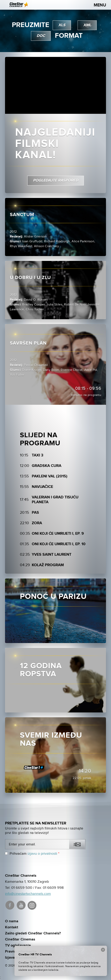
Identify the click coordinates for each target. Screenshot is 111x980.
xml (87, 25)
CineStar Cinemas (20, 939)
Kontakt (12, 927)
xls (62, 25)
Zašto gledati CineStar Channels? (33, 933)
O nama (12, 921)
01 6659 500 (22, 888)
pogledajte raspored (56, 180)
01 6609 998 (53, 888)
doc (41, 36)
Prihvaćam (32, 854)
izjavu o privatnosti (42, 854)
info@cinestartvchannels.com (28, 894)
